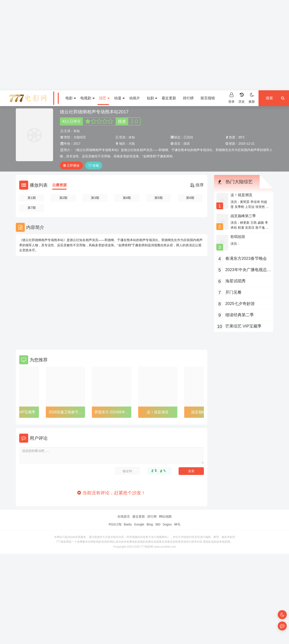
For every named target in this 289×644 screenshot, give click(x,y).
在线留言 (124, 516)
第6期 (190, 198)
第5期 (158, 198)
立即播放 (71, 165)
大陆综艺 (80, 137)
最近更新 (169, 98)
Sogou (167, 524)
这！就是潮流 (158, 412)
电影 (71, 98)
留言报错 (208, 98)
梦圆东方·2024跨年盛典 (112, 413)
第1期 (32, 198)
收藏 (94, 165)
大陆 (132, 144)
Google (139, 524)
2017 (77, 144)
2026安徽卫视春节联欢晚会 (65, 413)
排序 (197, 185)
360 (158, 524)
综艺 (104, 98)
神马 (177, 524)
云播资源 (59, 185)
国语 (187, 144)
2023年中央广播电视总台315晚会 (248, 270)
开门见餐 (233, 292)
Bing (150, 524)
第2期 (63, 198)
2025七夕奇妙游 (240, 304)
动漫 (119, 98)
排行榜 (188, 98)
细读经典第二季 (240, 315)
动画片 (135, 98)
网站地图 (165, 516)
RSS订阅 (115, 524)
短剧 (152, 98)
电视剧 (87, 98)
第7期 (32, 208)
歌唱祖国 (238, 237)
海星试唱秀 (235, 281)
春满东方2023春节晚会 (246, 258)
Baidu (128, 524)
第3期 (95, 198)
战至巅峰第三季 (243, 216)
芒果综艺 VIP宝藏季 (19, 412)
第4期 (127, 198)
